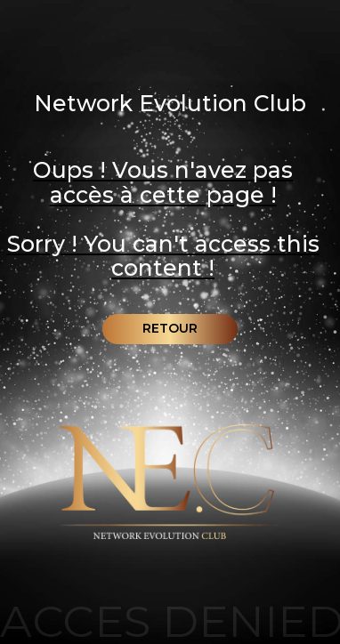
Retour (170, 328)
